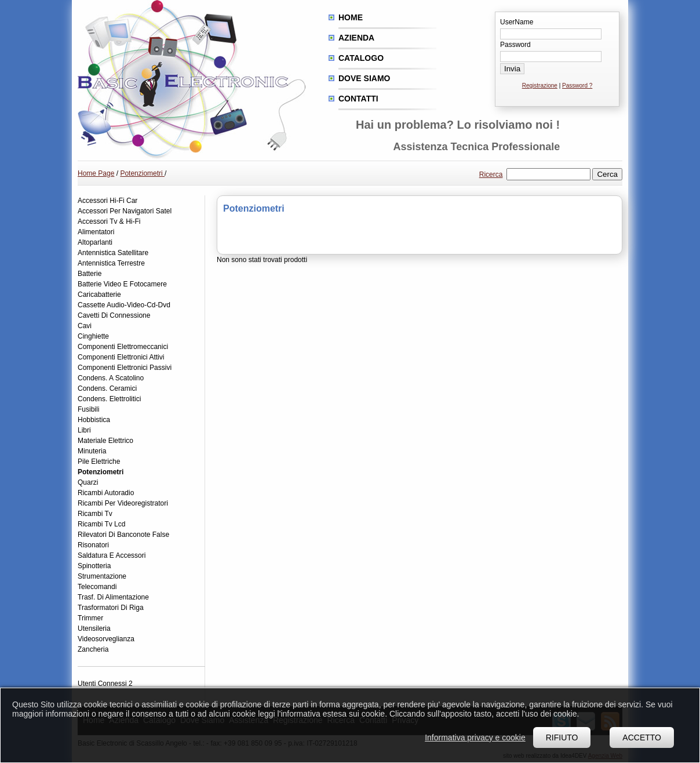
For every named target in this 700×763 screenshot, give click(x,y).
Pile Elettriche (99, 462)
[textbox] (548, 174)
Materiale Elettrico (105, 441)
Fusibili (88, 409)
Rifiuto (562, 737)
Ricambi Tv (95, 514)
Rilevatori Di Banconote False (123, 535)
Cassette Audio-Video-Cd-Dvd (124, 305)
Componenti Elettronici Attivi (121, 357)
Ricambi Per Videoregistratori (123, 503)
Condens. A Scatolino (111, 378)
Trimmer (90, 618)
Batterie (90, 274)
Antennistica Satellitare (113, 253)
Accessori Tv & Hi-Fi (109, 221)
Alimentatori (96, 232)
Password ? (577, 86)
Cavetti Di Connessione (114, 315)
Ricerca (491, 175)
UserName (517, 22)
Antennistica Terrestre (111, 263)
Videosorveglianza (106, 639)
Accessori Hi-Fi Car (107, 201)
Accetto (642, 737)
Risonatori (93, 545)
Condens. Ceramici (107, 388)
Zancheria (93, 649)
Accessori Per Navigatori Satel (125, 211)
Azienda (356, 38)
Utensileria (94, 628)
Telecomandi (97, 587)
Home (351, 17)
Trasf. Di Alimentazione (113, 597)
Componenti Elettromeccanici (123, 347)
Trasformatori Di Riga (111, 608)
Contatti (358, 99)
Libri (84, 430)
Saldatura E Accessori (112, 555)
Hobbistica (94, 420)
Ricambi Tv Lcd (101, 524)
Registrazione (540, 86)
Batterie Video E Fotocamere (122, 284)
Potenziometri (142, 173)
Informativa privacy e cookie (475, 737)
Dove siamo (364, 78)
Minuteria (92, 451)
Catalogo (361, 58)
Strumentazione (102, 576)
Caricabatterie (99, 295)
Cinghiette (93, 336)
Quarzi (88, 482)
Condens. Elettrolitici (109, 399)
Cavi (85, 326)
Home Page (96, 173)
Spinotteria (94, 566)
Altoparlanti (95, 242)
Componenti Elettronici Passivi (125, 368)
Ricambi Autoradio (106, 493)
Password (515, 45)
